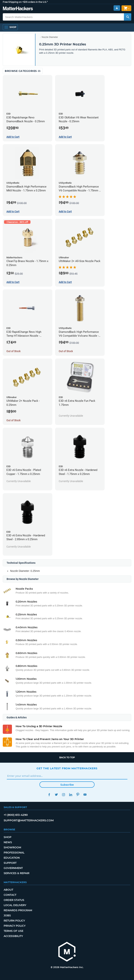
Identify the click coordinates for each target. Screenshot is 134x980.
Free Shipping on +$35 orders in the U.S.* (25, 2)
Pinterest (78, 795)
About (8, 890)
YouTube (85, 795)
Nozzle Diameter (50, 37)
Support (10, 863)
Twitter (56, 795)
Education (12, 858)
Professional (14, 853)
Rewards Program (18, 910)
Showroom (12, 847)
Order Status (14, 900)
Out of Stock (13, 351)
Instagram (63, 795)
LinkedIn (71, 795)
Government (13, 868)
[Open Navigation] (10, 27)
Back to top (67, 757)
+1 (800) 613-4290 (16, 815)
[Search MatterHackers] (128, 17)
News (8, 842)
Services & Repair (17, 873)
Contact (10, 895)
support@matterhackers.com (29, 820)
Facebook (49, 795)
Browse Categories (23, 71)
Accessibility (13, 936)
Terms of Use (13, 931)
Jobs (7, 915)
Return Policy (14, 921)
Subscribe (67, 785)
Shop (8, 837)
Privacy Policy (15, 926)
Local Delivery (15, 905)
